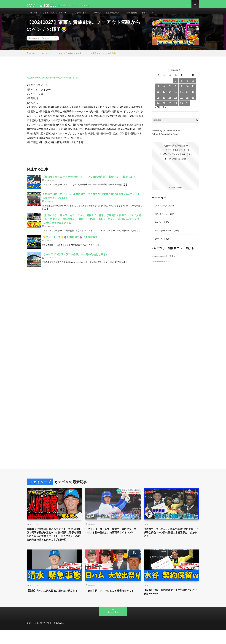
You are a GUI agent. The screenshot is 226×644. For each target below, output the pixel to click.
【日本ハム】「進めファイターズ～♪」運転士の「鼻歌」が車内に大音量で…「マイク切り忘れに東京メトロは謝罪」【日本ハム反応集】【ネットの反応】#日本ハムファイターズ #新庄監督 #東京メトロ (92, 225)
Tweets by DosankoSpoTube (166, 137)
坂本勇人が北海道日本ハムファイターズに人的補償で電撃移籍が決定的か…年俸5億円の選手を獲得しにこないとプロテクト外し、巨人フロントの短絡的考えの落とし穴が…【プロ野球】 (54, 544)
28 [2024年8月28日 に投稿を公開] (170, 110)
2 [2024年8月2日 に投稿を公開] (181, 87)
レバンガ (67, 16)
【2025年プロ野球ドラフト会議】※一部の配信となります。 (77, 261)
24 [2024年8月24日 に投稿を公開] (187, 104)
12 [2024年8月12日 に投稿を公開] (158, 98)
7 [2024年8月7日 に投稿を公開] (170, 93)
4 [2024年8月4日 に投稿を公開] (193, 87)
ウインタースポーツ (86, 16)
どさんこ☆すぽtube (56, 637)
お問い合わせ (144, 16)
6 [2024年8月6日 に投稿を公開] (164, 93)
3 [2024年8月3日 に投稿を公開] (187, 87)
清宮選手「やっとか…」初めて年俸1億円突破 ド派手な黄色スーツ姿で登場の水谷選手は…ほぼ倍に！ (171, 539)
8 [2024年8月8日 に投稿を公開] (176, 93)
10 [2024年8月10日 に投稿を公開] (187, 93)
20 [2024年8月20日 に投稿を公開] (164, 104)
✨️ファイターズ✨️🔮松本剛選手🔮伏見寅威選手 (70, 244)
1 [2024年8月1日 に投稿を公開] (176, 87)
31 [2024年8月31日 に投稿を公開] (187, 110)
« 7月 (158, 114)
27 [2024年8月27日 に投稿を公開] (164, 110)
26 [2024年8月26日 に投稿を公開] (158, 110)
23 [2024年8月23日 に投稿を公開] (181, 104)
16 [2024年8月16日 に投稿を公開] (181, 98)
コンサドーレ (33, 16)
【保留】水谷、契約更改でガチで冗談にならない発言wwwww (171, 605)
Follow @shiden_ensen (176, 165)
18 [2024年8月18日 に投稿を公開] (193, 98)
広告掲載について (124, 16)
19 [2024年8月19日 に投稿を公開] (158, 104)
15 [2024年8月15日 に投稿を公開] (176, 98)
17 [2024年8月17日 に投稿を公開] (187, 98)
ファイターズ (51, 16)
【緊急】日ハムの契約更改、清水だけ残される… (54, 605)
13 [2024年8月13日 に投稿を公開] (164, 98)
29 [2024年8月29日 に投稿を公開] (176, 110)
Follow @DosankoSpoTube (165, 141)
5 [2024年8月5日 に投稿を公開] (158, 93)
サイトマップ (162, 16)
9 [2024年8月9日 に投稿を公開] (181, 93)
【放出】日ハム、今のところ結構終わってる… (113, 605)
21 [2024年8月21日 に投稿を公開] (170, 104)
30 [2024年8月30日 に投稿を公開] (181, 110)
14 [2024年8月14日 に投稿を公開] (170, 98)
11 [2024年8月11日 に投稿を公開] (193, 93)
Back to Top (113, 626)
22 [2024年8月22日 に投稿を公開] (176, 104)
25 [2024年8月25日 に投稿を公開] (193, 104)
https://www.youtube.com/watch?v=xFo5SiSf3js (53, 84)
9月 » (164, 114)
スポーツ (105, 16)
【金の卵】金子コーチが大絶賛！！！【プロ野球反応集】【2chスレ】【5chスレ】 (89, 183)
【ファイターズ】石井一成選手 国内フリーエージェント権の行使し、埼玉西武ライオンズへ (113, 539)
